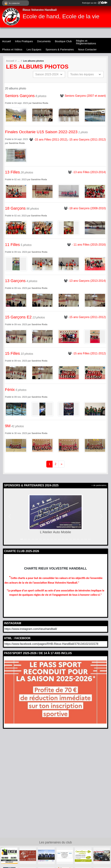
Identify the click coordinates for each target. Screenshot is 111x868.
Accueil (6, 41)
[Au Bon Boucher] (28, 855)
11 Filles (12, 245)
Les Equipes (34, 49)
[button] (10, 517)
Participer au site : (95, 3)
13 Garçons (15, 281)
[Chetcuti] (46, 855)
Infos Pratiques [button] (24, 41)
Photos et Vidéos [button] (12, 49)
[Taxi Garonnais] (102, 855)
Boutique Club (63, 41)
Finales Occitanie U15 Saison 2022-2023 (41, 132)
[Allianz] (65, 855)
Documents (44, 41)
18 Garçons (15, 208)
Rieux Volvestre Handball (40, 10)
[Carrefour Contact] (83, 855)
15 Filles (12, 353)
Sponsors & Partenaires (60, 49)
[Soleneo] (9, 855)
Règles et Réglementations (86, 42)
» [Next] (62, 464)
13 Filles (12, 172)
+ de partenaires (99, 485)
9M (8, 426)
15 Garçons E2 (18, 317)
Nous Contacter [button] (87, 49)
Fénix (10, 390)
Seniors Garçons (20, 96)
